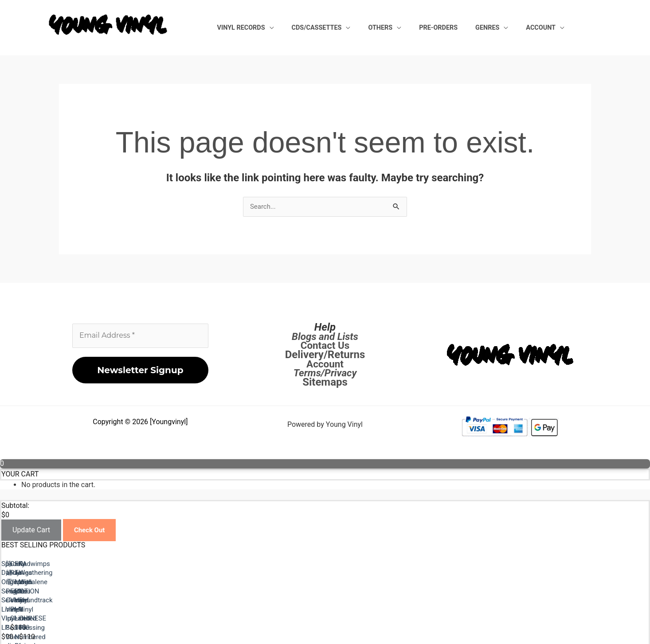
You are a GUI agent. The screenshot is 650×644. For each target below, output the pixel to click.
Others (417, 27)
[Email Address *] (140, 337)
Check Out (90, 531)
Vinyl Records (300, 27)
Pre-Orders (465, 27)
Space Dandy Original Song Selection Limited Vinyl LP (86, 600)
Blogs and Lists (325, 337)
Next (30, 627)
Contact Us (325, 346)
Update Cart (31, 531)
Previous (36, 618)
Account (546, 27)
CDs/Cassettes (365, 27)
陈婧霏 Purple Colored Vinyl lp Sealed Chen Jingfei (406, 600)
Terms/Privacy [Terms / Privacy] (325, 374)
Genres (503, 27)
